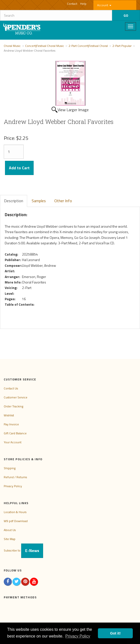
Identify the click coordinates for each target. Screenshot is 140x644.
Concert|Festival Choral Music (45, 46)
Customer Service (16, 397)
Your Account (13, 442)
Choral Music (12, 46)
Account (104, 5)
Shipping (10, 468)
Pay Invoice (11, 424)
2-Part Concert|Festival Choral (88, 46)
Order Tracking (13, 406)
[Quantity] (14, 152)
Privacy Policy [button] (78, 636)
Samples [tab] (39, 201)
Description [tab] (14, 201)
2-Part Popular (122, 46)
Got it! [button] (115, 633)
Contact (72, 4)
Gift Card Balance (15, 433)
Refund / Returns (15, 477)
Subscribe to (23, 550)
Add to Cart (19, 168)
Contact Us (11, 388)
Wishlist (9, 415)
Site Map (10, 539)
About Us (10, 530)
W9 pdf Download (16, 521)
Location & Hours (15, 512)
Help (83, 4)
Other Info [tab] (63, 201)
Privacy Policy (13, 486)
